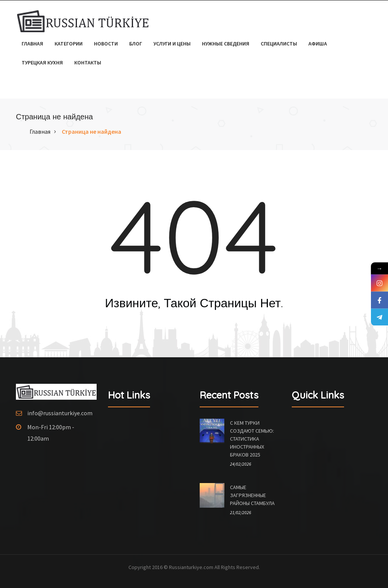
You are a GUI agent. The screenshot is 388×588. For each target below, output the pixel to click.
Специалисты (279, 44)
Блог (136, 44)
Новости (106, 44)
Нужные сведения (226, 44)
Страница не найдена (92, 131)
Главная (32, 44)
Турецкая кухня (42, 63)
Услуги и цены (172, 44)
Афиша (318, 44)
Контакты (88, 63)
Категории (69, 44)
